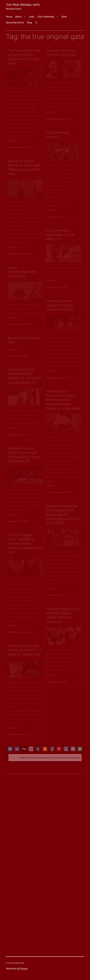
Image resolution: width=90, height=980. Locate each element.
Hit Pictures (22, 969)
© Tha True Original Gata (15, 963)
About (18, 17)
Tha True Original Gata (23, 5)
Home (9, 17)
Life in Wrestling (46, 17)
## (36, 23)
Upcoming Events (15, 23)
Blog (29, 23)
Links (32, 17)
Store (64, 17)
